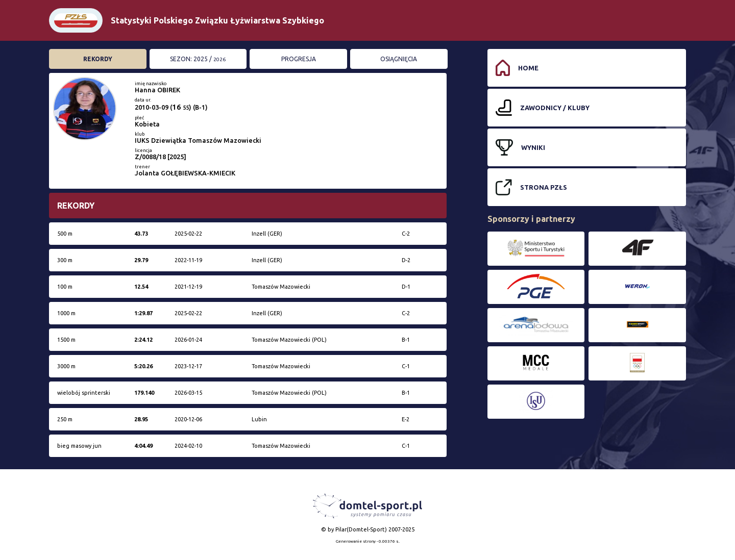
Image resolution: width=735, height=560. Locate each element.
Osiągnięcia (399, 59)
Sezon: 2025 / (198, 59)
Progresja (299, 59)
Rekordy (98, 59)
